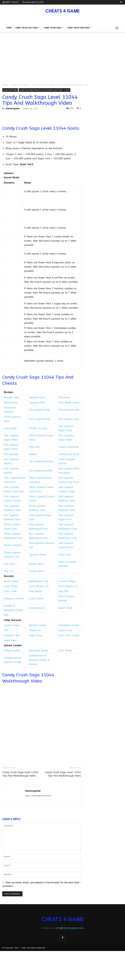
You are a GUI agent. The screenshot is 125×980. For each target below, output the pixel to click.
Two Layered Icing (69, 410)
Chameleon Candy (69, 625)
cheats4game (13, 108)
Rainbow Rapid (13, 545)
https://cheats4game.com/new (38, 796)
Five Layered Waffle (41, 471)
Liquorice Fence (37, 555)
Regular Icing (11, 397)
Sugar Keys (10, 640)
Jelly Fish (63, 591)
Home (5, 85)
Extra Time (10, 591)
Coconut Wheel (67, 581)
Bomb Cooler (11, 581)
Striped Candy (12, 651)
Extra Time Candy (69, 635)
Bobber (33, 454)
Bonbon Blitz (36, 564)
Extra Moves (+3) (39, 586)
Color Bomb (11, 586)
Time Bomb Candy (69, 403)
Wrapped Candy (38, 651)
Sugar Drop (36, 635)
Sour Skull (10, 564)
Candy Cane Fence (69, 454)
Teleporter (35, 630)
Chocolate (64, 397)
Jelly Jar (8, 571)
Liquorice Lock (37, 397)
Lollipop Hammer (14, 598)
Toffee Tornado (38, 428)
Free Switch (35, 591)
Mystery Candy (37, 625)
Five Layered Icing (69, 419)
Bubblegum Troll (39, 581)
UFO (6, 615)
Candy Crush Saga (20, 85)
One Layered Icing (39, 410)
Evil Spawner (11, 454)
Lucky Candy (36, 598)
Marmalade (11, 403)
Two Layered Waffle (41, 461)
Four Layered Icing (39, 419)
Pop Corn (34, 447)
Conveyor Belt (12, 635)
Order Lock (65, 555)
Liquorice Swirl (37, 403)
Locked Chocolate (69, 447)
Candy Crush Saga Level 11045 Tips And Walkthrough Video (63, 774)
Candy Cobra (36, 571)
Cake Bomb (10, 428)
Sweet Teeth (65, 608)
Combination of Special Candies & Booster (39, 660)
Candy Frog (65, 630)
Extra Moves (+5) (68, 586)
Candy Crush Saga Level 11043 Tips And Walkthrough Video (20, 774)
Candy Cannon (12, 625)
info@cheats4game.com (70, 928)
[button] (117, 28)
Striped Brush (37, 608)
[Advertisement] (62, 56)
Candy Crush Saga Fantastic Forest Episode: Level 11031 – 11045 (45, 90)
